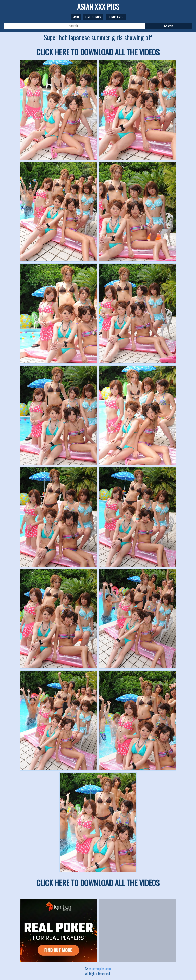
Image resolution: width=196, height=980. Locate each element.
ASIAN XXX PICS (98, 7)
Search (169, 26)
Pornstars (116, 17)
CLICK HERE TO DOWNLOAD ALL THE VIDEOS (98, 52)
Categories (93, 17)
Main (76, 17)
